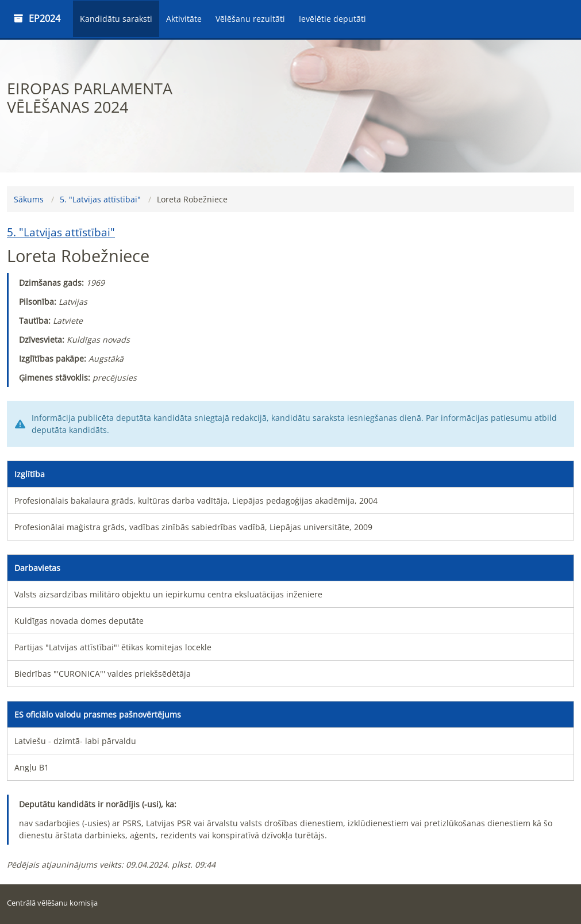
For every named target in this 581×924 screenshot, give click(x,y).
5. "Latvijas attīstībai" (100, 199)
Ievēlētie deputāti (332, 19)
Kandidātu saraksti (116, 19)
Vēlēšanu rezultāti (250, 19)
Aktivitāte (184, 19)
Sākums (29, 199)
